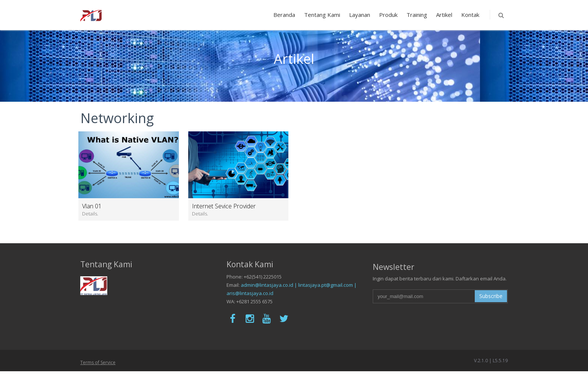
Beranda (284, 15)
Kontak (470, 15)
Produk (388, 15)
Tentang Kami (322, 15)
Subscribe (491, 296)
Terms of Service (98, 362)
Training (417, 15)
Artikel (444, 15)
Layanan (360, 15)
